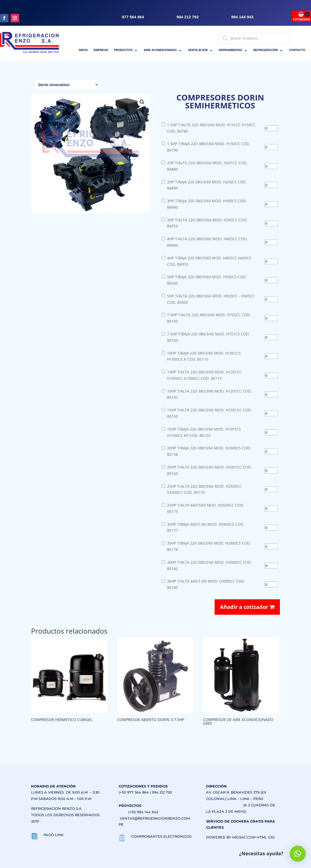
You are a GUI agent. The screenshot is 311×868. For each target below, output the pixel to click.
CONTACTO (297, 50)
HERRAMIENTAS (231, 50)
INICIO (83, 50)
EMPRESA (101, 50)
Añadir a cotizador (247, 607)
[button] (142, 102)
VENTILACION (198, 50)
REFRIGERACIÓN (266, 50)
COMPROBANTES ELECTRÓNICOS (161, 836)
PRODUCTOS (123, 50)
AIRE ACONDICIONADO (160, 50)
